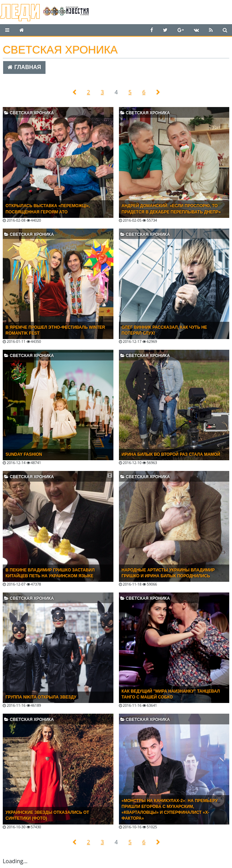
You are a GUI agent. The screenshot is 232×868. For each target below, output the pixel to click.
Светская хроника (29, 113)
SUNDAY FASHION (24, 454)
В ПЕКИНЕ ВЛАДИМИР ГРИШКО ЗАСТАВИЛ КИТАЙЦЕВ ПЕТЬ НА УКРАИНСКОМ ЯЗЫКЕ (50, 573)
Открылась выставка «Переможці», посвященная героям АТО (48, 209)
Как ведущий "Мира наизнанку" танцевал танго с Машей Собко (171, 694)
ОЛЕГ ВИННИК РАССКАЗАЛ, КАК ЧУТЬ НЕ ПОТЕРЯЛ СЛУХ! (164, 330)
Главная (24, 67)
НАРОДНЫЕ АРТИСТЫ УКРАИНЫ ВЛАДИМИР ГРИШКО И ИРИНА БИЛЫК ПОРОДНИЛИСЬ (168, 573)
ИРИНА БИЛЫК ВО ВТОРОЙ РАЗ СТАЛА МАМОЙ (171, 454)
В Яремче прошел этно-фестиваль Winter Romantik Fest (55, 330)
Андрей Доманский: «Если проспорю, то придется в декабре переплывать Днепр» (171, 209)
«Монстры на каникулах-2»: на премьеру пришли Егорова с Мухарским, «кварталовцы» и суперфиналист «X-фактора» (170, 809)
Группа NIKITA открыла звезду (41, 697)
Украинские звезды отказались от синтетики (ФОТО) (47, 815)
